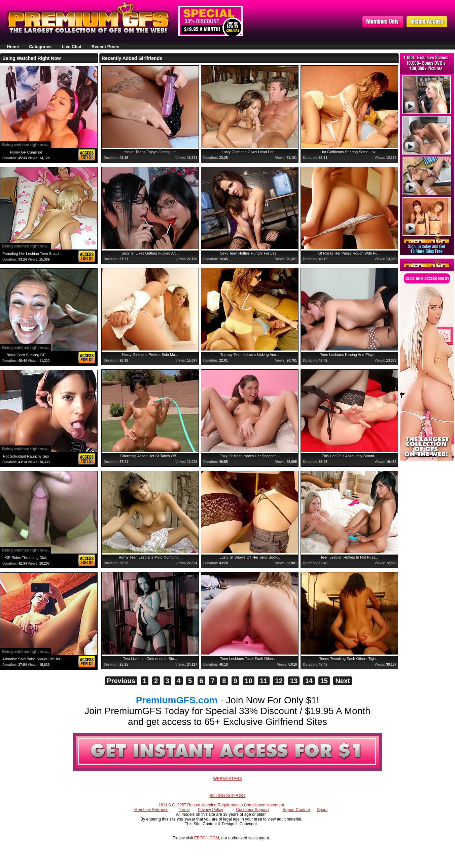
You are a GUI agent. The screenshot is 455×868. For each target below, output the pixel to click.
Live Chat (72, 47)
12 (279, 681)
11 (264, 681)
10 (249, 681)
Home (13, 47)
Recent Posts (105, 47)
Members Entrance (151, 810)
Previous (121, 681)
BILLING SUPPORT (227, 796)
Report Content (296, 810)
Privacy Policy (211, 810)
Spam (322, 810)
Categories (40, 47)
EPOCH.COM (207, 838)
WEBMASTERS (227, 779)
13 (294, 681)
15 (324, 681)
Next (342, 681)
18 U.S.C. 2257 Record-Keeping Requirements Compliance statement (221, 805)
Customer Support (252, 810)
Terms (184, 810)
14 (309, 681)
